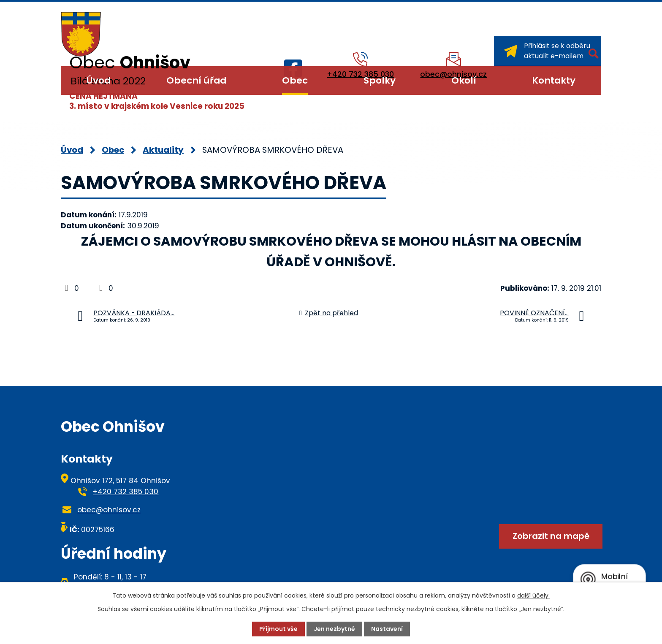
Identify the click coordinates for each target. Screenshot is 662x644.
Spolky (380, 80)
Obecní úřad (196, 80)
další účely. (533, 595)
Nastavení (387, 629)
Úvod (99, 80)
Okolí (464, 80)
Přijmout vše (278, 629)
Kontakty (554, 80)
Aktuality (163, 150)
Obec (295, 80)
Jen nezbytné (334, 629)
